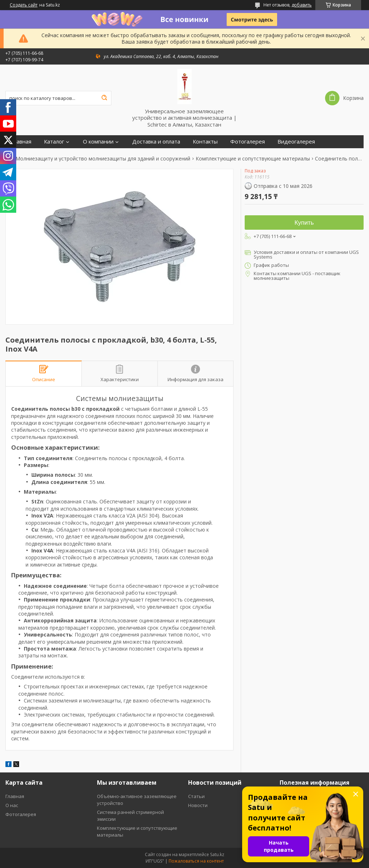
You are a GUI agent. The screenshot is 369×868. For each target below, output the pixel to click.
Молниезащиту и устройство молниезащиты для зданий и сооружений (103, 159)
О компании (98, 142)
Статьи (196, 796)
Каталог (54, 142)
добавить (302, 5)
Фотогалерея (248, 142)
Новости (198, 805)
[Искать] (104, 98)
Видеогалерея (296, 142)
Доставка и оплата (156, 142)
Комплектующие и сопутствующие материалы (253, 159)
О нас (12, 805)
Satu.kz (217, 854)
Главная (21, 142)
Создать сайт (24, 5)
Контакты (205, 142)
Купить (304, 223)
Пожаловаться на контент (196, 861)
